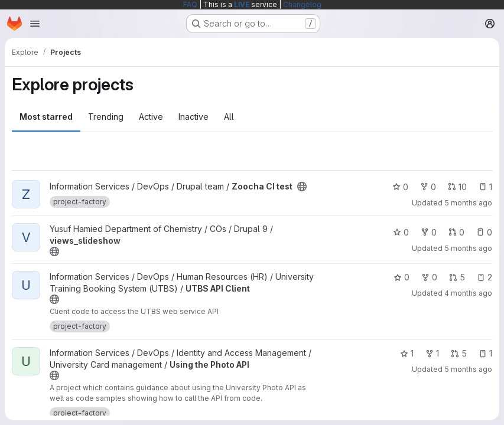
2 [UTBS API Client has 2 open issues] (485, 277)
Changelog (302, 4)
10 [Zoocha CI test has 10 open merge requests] (457, 187)
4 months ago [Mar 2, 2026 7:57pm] (468, 293)
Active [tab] (151, 117)
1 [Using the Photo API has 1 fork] (432, 353)
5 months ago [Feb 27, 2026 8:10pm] (468, 369)
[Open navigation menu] (35, 24)
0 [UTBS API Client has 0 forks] (429, 277)
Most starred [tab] (46, 117)
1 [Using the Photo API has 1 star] (407, 353)
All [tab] (229, 117)
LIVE (242, 4)
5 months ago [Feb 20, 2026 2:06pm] (468, 248)
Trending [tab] (106, 117)
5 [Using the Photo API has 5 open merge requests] (459, 353)
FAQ (190, 4)
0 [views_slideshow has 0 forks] (429, 232)
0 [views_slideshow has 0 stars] (401, 232)
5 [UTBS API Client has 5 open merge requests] (457, 277)
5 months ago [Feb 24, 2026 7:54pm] (468, 203)
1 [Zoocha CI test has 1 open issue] (485, 187)
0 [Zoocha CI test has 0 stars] (400, 187)
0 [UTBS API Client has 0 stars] (401, 277)
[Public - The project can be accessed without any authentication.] (302, 187)
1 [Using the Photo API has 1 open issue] (485, 353)
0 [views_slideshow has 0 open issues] (484, 232)
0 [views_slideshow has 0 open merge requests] (456, 232)
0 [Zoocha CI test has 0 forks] (428, 187)
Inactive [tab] (194, 117)
